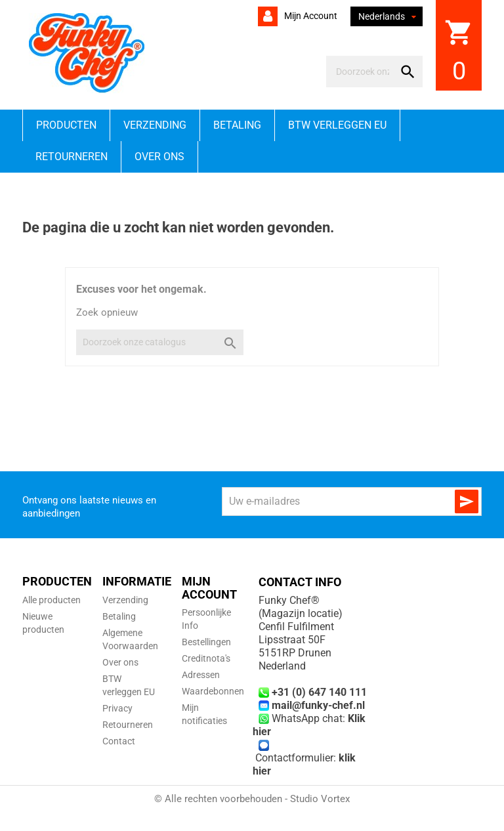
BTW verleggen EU (337, 125)
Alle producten (52, 600)
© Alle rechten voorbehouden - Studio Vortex (252, 799)
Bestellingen (206, 642)
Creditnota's (206, 658)
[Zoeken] (363, 72)
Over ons (159, 157)
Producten (66, 125)
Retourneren (72, 157)
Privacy (117, 708)
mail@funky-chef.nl (318, 705)
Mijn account (310, 16)
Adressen (201, 675)
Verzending (155, 125)
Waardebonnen (213, 691)
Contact (119, 741)
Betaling (237, 125)
